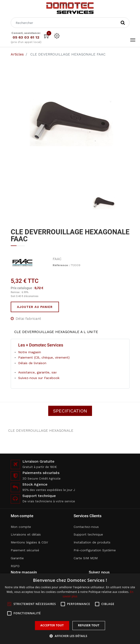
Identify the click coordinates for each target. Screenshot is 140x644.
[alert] (70, 609)
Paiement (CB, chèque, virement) (44, 357)
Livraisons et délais (26, 534)
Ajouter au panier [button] (35, 307)
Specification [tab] (70, 411)
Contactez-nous (86, 527)
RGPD (15, 566)
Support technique (88, 534)
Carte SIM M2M (86, 558)
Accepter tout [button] (52, 625)
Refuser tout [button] (89, 625)
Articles (17, 54)
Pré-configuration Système (95, 550)
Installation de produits (92, 542)
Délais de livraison (32, 363)
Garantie (17, 558)
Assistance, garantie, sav (37, 372)
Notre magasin (30, 352)
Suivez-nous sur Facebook (39, 378)
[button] (70, 636)
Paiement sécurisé (25, 550)
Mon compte (21, 527)
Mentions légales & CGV (29, 542)
